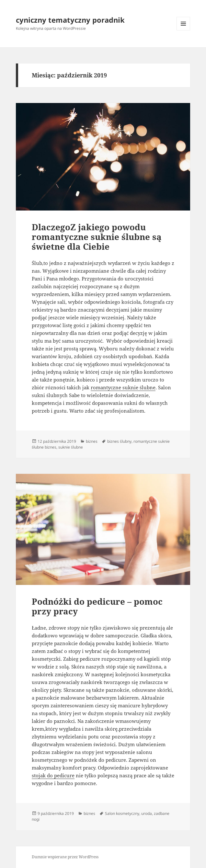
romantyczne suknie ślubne (123, 387)
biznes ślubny (119, 441)
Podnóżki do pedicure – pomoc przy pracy (97, 606)
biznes (92, 441)
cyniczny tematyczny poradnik (70, 20)
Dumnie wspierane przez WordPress (65, 857)
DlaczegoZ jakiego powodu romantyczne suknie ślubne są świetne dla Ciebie (97, 237)
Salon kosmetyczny (122, 813)
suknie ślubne (71, 447)
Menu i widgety (183, 30)
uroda (147, 813)
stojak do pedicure (53, 775)
